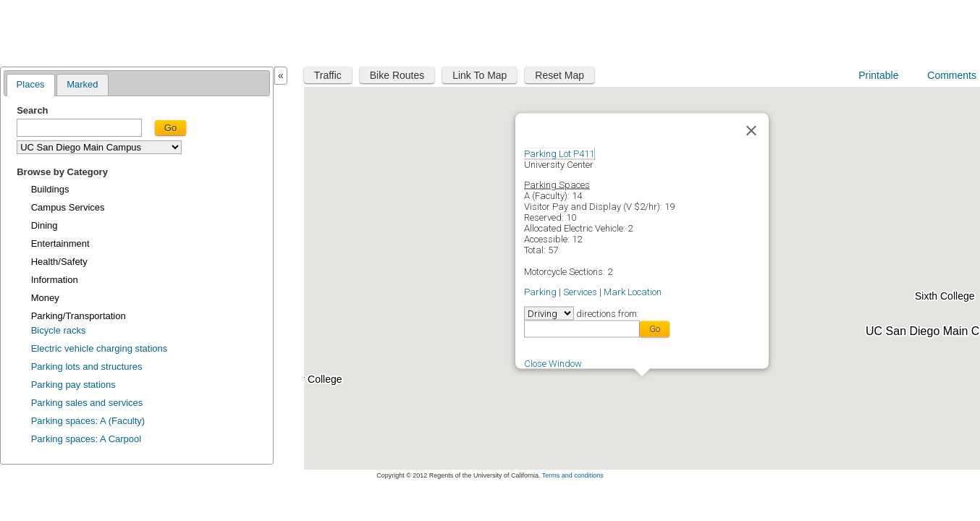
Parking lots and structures (87, 367)
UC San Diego (887, 31)
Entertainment (60, 243)
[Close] (751, 130)
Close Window (553, 363)
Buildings (50, 189)
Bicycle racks (59, 330)
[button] (642, 385)
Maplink (48, 31)
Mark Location (633, 291)
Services (580, 291)
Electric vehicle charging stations (100, 348)
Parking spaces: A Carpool (86, 439)
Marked (82, 84)
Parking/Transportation (79, 316)
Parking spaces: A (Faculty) (88, 421)
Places (31, 84)
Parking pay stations (73, 385)
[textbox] (79, 128)
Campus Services (68, 207)
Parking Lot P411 (559, 153)
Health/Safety (59, 262)
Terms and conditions (573, 475)
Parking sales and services (87, 403)
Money (45, 298)
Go (170, 128)
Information (55, 280)
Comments (952, 75)
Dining (45, 225)
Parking (540, 291)
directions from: (607, 313)
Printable (878, 75)
